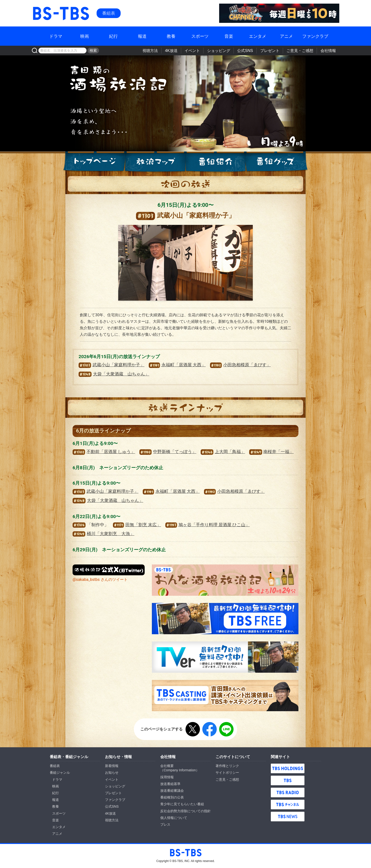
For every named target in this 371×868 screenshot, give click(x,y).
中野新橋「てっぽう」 (168, 452)
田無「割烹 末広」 (137, 525)
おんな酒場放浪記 (225, 580)
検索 (93, 51)
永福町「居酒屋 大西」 (177, 365)
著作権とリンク (227, 766)
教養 (171, 36)
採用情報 (167, 777)
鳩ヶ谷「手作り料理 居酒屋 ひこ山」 (208, 525)
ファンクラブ (315, 36)
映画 (85, 36)
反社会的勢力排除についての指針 (185, 811)
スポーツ (200, 36)
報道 (142, 36)
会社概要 (167, 766)
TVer (225, 657)
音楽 (229, 36)
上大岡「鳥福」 (223, 452)
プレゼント (272, 50)
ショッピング (222, 50)
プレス (165, 824)
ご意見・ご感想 (301, 50)
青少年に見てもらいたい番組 (182, 804)
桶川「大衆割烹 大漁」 (103, 534)
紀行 (113, 36)
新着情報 (112, 766)
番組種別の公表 (172, 797)
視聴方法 (156, 50)
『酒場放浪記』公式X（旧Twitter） (109, 570)
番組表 (109, 13)
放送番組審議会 (172, 791)
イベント (196, 50)
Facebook (210, 729)
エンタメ (258, 36)
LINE (226, 729)
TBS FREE (225, 619)
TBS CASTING (225, 696)
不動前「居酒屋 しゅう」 (104, 452)
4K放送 (176, 50)
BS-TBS (39, 6)
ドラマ (56, 36)
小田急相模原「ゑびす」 (240, 365)
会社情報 (328, 50)
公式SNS (248, 50)
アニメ (286, 36)
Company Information (180, 770)
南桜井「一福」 (271, 452)
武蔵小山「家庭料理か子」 (111, 365)
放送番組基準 (170, 784)
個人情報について (174, 818)
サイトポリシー (227, 773)
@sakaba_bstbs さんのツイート (100, 580)
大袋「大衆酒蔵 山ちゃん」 (114, 374)
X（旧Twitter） (193, 729)
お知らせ (112, 773)
